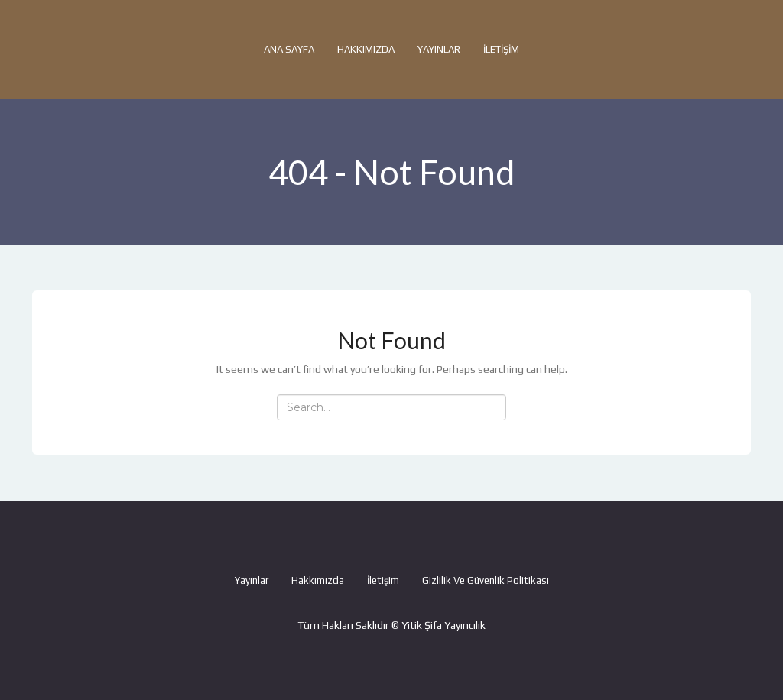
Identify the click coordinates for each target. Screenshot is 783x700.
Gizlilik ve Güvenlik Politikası (486, 580)
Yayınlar (439, 49)
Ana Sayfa (289, 49)
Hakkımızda (366, 49)
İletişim (501, 49)
